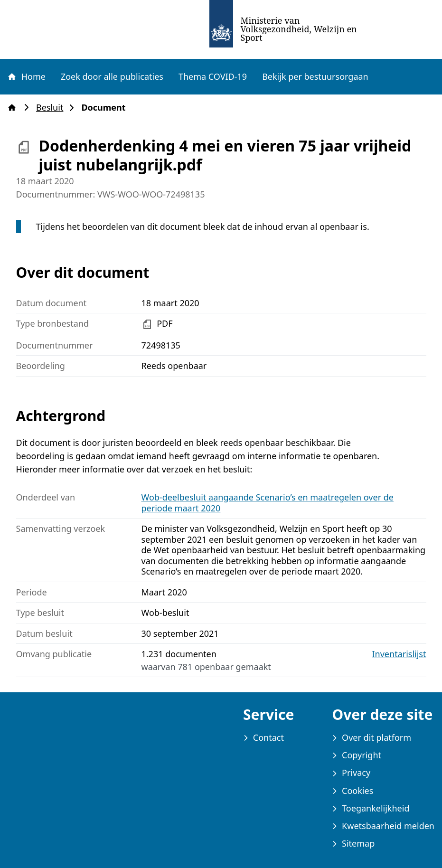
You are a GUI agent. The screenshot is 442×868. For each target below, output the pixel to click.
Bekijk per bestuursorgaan (315, 76)
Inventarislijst (399, 654)
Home (26, 76)
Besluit (52, 108)
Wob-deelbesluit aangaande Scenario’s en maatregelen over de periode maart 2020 (268, 503)
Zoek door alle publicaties (112, 76)
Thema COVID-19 (213, 76)
